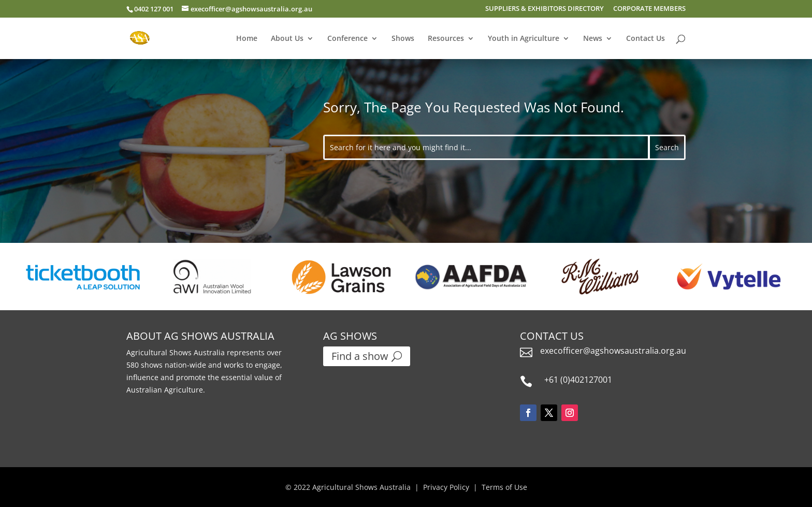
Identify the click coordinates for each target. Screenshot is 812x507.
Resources (446, 39)
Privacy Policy (446, 487)
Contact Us (646, 39)
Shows (403, 39)
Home (247, 39)
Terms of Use (504, 487)
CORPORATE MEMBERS (649, 9)
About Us (287, 39)
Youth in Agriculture (524, 39)
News (593, 39)
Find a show (360, 356)
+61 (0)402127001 (578, 380)
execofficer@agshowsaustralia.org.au (613, 351)
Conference (347, 39)
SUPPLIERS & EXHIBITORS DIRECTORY (545, 9)
